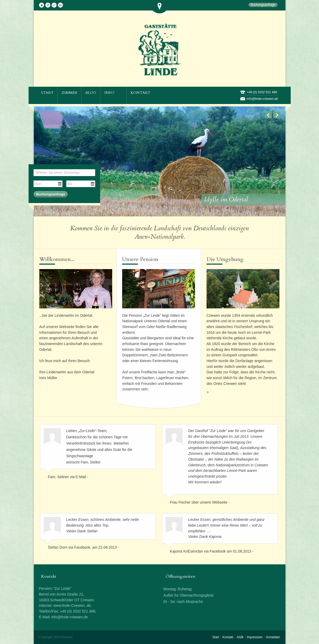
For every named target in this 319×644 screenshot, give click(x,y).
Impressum (255, 637)
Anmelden (273, 637)
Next (277, 115)
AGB (240, 637)
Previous (268, 115)
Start (216, 637)
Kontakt (228, 637)
